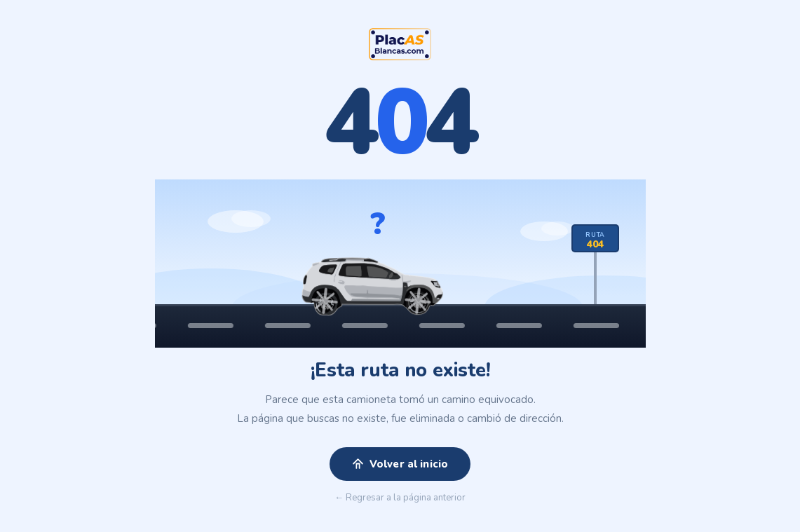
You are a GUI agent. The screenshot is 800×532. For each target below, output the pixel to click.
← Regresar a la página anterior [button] (400, 498)
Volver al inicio (400, 465)
